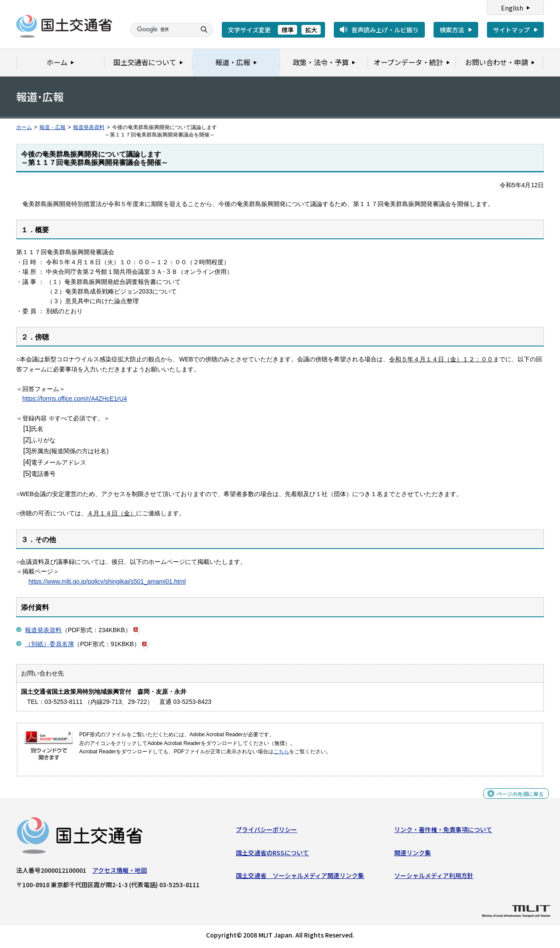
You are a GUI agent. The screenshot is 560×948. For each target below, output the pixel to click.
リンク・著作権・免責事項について (443, 832)
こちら (281, 752)
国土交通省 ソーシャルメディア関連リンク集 (300, 878)
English (512, 8)
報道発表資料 (89, 127)
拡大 (311, 30)
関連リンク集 (413, 855)
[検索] (162, 30)
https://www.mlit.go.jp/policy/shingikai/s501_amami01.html (107, 581)
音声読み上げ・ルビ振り (385, 30)
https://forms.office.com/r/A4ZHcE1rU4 (75, 399)
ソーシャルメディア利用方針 (434, 878)
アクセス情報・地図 (120, 872)
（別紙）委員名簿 (49, 644)
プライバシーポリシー (266, 832)
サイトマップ (511, 30)
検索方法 (452, 30)
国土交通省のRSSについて (272, 855)
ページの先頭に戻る (517, 800)
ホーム (24, 127)
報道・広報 (52, 127)
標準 (287, 30)
